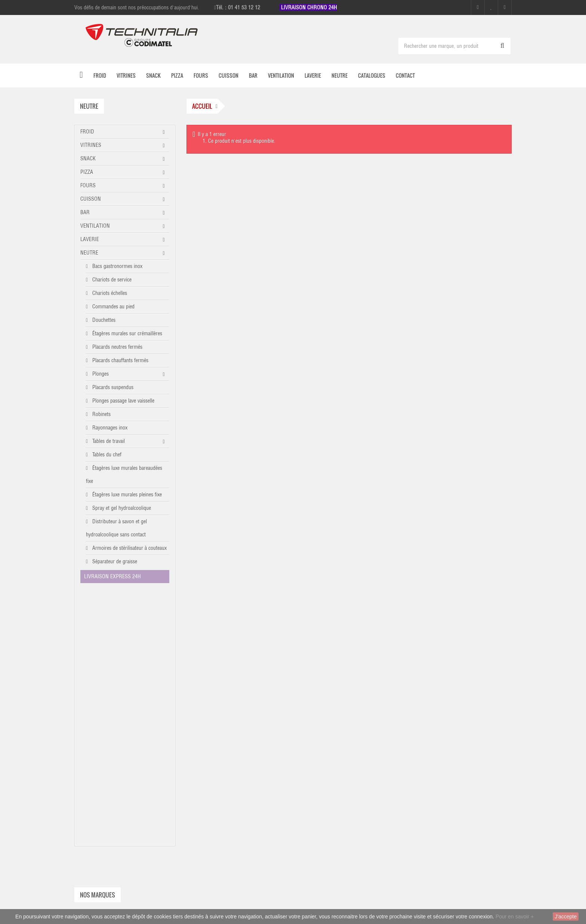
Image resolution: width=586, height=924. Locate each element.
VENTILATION (95, 226)
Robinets (101, 414)
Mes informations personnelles (341, 721)
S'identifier (320, 731)
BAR (85, 212)
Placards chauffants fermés (120, 360)
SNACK (88, 158)
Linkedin (331, 867)
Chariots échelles (109, 293)
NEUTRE (89, 253)
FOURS (88, 185)
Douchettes (103, 320)
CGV (420, 751)
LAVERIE (90, 239)
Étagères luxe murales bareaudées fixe (124, 475)
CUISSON (91, 199)
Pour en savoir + (515, 917)
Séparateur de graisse (114, 561)
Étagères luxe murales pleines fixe (126, 495)
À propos (425, 731)
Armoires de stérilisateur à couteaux (129, 548)
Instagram (330, 853)
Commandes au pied (113, 307)
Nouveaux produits (435, 701)
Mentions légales (433, 721)
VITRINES (91, 145)
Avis (420, 792)
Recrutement (428, 771)
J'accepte (566, 917)
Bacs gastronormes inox (117, 266)
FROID (87, 132)
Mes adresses (323, 711)
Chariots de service (111, 280)
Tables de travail (108, 441)
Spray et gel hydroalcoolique (121, 508)
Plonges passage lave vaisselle (123, 401)
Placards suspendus (112, 387)
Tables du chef (106, 455)
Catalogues (426, 741)
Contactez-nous (431, 711)
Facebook (329, 838)
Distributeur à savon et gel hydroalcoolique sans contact (116, 528)
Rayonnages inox (109, 428)
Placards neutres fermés (117, 347)
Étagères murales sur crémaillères (127, 333)
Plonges (100, 374)
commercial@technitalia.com (465, 888)
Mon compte (322, 682)
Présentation (428, 761)
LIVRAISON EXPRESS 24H (112, 576)
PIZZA (87, 172)
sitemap (424, 782)
